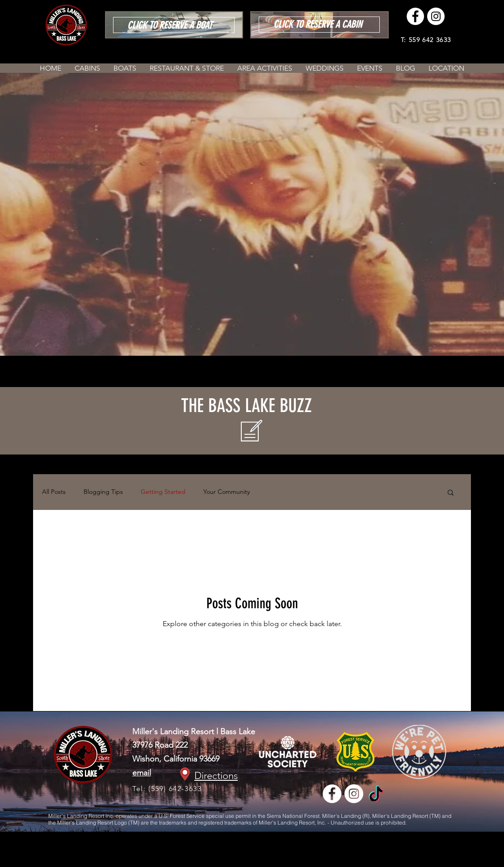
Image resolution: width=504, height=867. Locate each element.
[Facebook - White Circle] (415, 16)
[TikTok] (376, 795)
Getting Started (163, 492)
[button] (451, 493)
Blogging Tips (103, 492)
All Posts (54, 492)
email (142, 773)
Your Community (227, 492)
